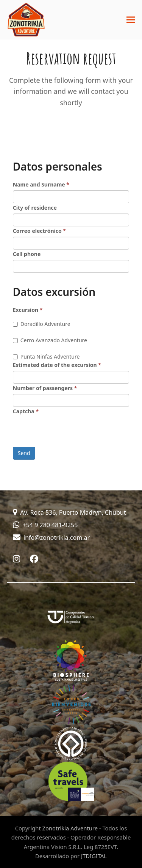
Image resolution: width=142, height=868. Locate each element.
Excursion (28, 310)
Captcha (26, 411)
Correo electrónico (39, 231)
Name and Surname (41, 184)
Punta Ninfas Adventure (46, 357)
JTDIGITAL (94, 856)
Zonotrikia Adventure (70, 828)
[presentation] (70, 432)
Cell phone (27, 254)
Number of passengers (45, 388)
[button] (131, 20)
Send (24, 453)
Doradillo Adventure (42, 324)
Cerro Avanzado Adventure (50, 340)
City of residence (35, 208)
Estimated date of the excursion (57, 365)
